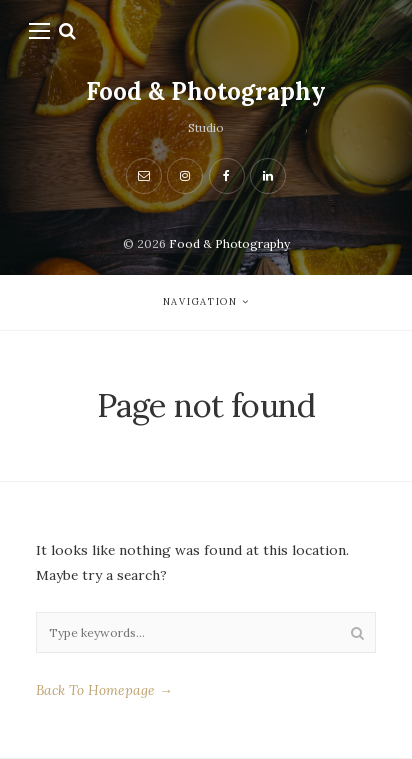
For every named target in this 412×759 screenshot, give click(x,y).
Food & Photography (206, 91)
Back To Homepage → (104, 690)
